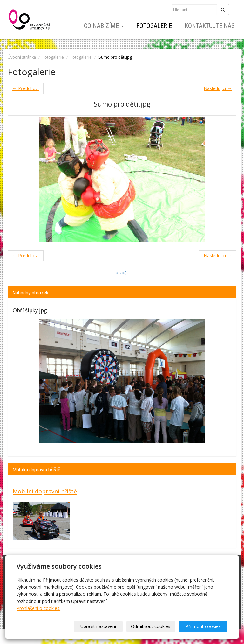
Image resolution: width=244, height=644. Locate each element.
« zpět (122, 273)
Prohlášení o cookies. (38, 608)
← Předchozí (26, 88)
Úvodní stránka (22, 57)
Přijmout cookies (203, 626)
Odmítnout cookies (151, 626)
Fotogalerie (154, 26)
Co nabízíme (104, 26)
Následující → (218, 88)
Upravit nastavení (98, 626)
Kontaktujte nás (210, 26)
